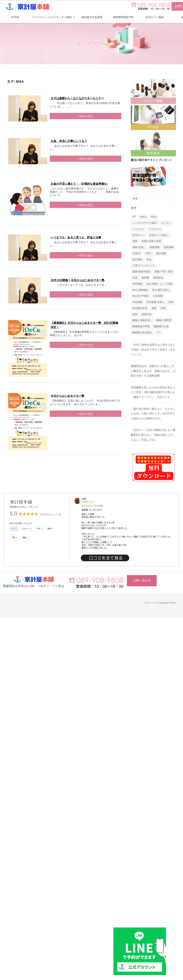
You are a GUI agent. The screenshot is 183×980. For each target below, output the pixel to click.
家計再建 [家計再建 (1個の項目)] (161, 253)
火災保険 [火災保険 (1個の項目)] (158, 296)
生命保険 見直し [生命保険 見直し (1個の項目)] (155, 302)
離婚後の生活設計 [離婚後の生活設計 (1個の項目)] (142, 333)
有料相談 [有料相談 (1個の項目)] (137, 284)
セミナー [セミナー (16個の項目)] (166, 223)
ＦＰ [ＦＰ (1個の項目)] (159, 333)
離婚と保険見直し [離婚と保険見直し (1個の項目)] (142, 320)
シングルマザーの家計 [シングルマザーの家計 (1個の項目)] (145, 223)
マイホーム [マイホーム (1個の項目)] (155, 229)
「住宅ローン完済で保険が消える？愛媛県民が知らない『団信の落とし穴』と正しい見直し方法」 (153, 435)
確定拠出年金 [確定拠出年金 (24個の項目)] (140, 308)
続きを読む (87, 116)
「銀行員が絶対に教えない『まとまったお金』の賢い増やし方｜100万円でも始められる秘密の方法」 (153, 413)
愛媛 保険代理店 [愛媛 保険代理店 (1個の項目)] (141, 272)
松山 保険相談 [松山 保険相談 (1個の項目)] (140, 290)
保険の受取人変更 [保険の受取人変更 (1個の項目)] (151, 241)
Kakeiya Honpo (167, 603)
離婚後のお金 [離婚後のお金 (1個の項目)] (161, 326)
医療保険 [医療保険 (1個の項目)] (155, 247)
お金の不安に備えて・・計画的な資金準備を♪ (79, 184)
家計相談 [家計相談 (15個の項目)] (137, 260)
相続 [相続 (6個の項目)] (171, 302)
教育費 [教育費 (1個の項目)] (145, 278)
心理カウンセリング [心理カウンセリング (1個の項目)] (144, 265)
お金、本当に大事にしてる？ (69, 141)
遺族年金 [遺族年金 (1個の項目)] (147, 314)
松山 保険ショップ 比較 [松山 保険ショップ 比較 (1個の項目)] (160, 284)
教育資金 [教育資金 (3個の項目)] (158, 278)
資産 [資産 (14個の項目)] (135, 314)
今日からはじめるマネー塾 (67, 396)
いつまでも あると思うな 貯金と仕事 (76, 237)
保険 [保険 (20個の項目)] (135, 241)
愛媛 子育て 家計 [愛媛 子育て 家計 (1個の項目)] (164, 272)
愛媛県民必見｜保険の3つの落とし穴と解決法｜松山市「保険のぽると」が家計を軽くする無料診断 (153, 371)
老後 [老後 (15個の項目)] (154, 308)
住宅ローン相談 (155, 17)
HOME (15, 17)
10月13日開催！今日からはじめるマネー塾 (78, 280)
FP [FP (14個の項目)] (134, 217)
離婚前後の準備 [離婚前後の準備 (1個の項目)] (141, 326)
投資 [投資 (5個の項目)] (135, 278)
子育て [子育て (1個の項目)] (148, 253)
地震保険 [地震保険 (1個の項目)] (169, 247)
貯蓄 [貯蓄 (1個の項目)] (163, 308)
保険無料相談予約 (123, 17)
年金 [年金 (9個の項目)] (149, 260)
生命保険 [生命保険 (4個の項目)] (137, 302)
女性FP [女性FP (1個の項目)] (137, 253)
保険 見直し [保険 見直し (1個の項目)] (139, 247)
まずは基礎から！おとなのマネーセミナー (77, 98)
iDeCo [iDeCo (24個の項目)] (143, 217)
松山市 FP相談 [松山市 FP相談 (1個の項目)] (140, 296)
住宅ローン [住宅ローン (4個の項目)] (139, 235)
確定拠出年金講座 (92, 17)
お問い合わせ (142, 581)
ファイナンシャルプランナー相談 (52, 17)
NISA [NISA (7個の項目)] (154, 217)
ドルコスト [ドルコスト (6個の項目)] (139, 229)
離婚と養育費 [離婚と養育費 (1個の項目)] (164, 320)
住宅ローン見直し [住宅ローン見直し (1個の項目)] (159, 235)
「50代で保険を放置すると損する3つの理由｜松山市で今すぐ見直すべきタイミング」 (153, 349)
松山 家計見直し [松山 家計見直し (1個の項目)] (161, 290)
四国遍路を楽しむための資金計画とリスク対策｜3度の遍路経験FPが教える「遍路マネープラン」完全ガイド (153, 392)
